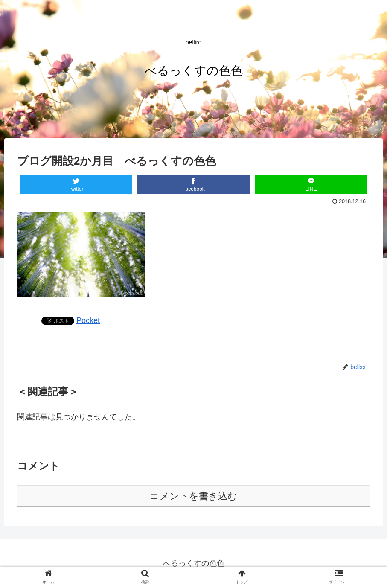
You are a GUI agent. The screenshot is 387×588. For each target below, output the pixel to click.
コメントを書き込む (193, 496)
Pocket (88, 320)
